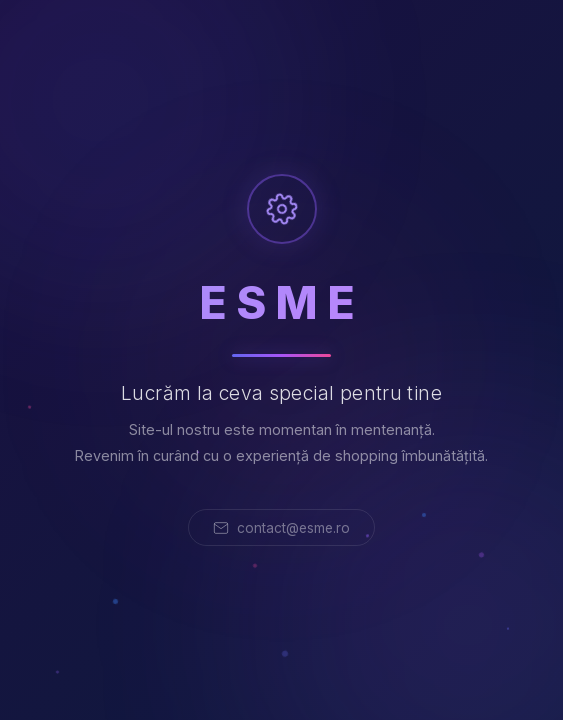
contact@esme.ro (281, 528)
